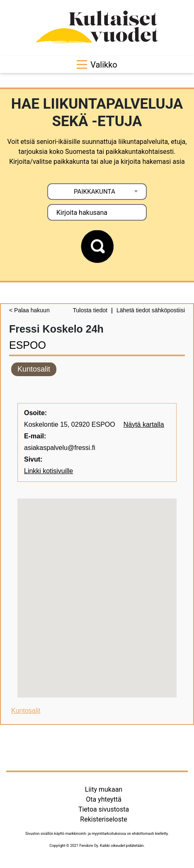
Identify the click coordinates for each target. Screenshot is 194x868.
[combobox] (97, 192)
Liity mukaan (104, 789)
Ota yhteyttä (104, 799)
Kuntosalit (34, 369)
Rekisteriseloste (103, 819)
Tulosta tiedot (90, 310)
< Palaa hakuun (29, 310)
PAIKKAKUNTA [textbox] (95, 192)
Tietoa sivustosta (104, 809)
